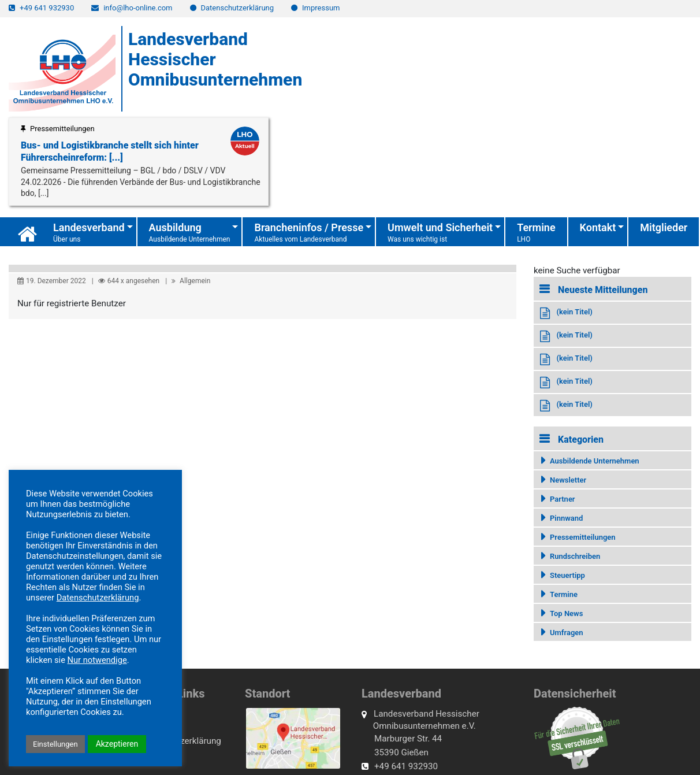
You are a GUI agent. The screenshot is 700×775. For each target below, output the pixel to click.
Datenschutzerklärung (238, 8)
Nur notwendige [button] (97, 660)
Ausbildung (190, 233)
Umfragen (567, 633)
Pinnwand (566, 518)
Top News (566, 613)
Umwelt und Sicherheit (440, 233)
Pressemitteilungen (583, 537)
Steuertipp (567, 575)
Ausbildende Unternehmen (595, 461)
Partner (563, 499)
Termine (536, 234)
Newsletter (568, 480)
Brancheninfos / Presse (309, 233)
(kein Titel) (574, 312)
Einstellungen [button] (55, 744)
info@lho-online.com (138, 8)
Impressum (321, 8)
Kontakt (598, 227)
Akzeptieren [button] (117, 744)
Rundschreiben (575, 556)
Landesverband (89, 233)
